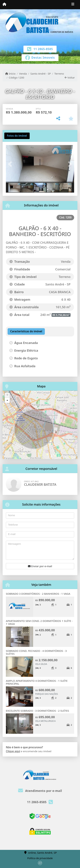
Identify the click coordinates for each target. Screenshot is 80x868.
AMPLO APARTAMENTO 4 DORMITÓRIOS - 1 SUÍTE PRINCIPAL (37, 682)
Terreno (59, 74)
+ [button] (7, 395)
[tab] (17, 136)
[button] (11, 164)
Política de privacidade (40, 858)
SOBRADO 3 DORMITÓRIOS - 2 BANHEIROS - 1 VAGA (38, 594)
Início (10, 74)
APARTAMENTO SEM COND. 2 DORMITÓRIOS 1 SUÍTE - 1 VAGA (39, 622)
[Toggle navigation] (73, 5)
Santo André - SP (41, 74)
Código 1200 (16, 77)
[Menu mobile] (4, 4)
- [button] (7, 400)
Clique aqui (13, 751)
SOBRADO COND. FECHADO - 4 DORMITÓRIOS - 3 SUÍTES (36, 652)
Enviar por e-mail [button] (40, 566)
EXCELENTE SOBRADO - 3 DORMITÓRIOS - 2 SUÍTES (37, 711)
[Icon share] (40, 57)
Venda (23, 74)
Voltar (70, 77)
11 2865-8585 (43, 49)
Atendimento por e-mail (40, 791)
